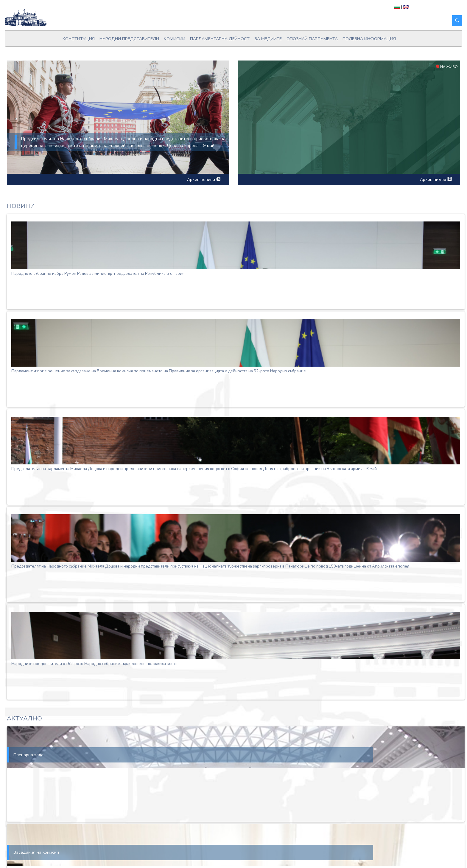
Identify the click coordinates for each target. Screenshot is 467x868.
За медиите (268, 39)
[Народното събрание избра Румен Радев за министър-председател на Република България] (236, 245)
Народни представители (129, 39)
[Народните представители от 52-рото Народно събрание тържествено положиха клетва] (236, 635)
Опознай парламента (312, 39)
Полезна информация (369, 39)
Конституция (79, 39)
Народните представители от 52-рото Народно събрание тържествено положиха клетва (95, 664)
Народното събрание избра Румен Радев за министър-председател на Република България (98, 274)
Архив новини (204, 179)
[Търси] (423, 21)
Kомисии (175, 39)
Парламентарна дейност (220, 39)
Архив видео (436, 179)
